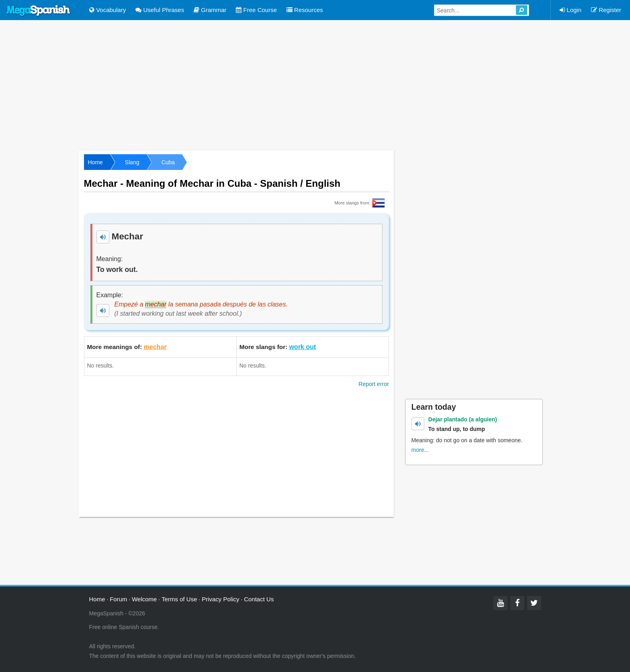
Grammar (210, 10)
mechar (155, 347)
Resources (305, 10)
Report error (373, 384)
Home (95, 162)
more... (420, 450)
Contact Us (259, 599)
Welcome (144, 599)
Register (606, 10)
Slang (132, 162)
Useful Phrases (160, 10)
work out (303, 347)
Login (571, 10)
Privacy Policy (220, 599)
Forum (118, 599)
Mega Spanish (39, 11)
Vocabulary (107, 10)
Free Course (256, 10)
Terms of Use (179, 599)
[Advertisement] (315, 84)
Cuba (168, 162)
